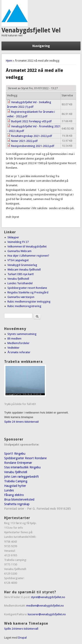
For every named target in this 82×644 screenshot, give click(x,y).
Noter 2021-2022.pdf (24, 141)
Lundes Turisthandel (20, 283)
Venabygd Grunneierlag (22, 265)
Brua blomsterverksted (19, 499)
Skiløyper (13, 237)
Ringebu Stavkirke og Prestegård (28, 292)
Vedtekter (13, 348)
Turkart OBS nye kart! (21, 274)
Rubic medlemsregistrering (24, 306)
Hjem (9, 61)
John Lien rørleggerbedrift (21, 477)
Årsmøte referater (19, 352)
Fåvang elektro (14, 495)
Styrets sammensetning (22, 334)
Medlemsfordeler (18, 343)
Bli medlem (14, 339)
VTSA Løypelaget (18, 260)
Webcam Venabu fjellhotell (24, 270)
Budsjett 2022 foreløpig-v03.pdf (31, 121)
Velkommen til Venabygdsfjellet (27, 246)
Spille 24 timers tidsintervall (21, 422)
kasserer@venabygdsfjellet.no (47, 614)
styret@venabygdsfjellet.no (48, 597)
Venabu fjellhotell (18, 279)
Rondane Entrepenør (18, 463)
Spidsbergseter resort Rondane (27, 288)
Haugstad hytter (15, 486)
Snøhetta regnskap (17, 504)
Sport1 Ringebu (15, 454)
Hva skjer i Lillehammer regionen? (28, 256)
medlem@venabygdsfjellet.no (45, 606)
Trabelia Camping (16, 481)
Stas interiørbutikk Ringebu (22, 467)
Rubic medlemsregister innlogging (29, 302)
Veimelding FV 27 (18, 242)
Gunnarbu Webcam (19, 251)
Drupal (22, 638)
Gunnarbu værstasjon (21, 297)
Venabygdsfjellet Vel (31, 30)
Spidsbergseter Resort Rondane (25, 458)
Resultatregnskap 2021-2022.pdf (32, 136)
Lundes (9, 490)
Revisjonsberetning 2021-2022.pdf (33, 146)
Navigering (41, 46)
